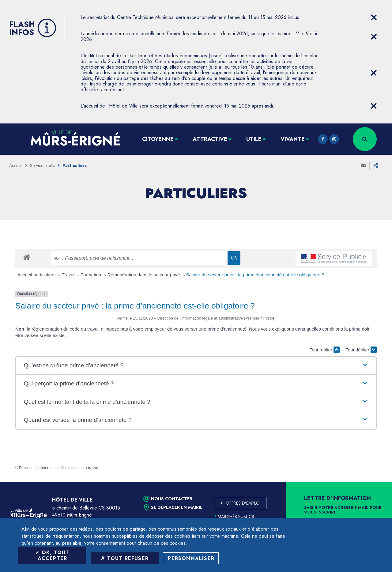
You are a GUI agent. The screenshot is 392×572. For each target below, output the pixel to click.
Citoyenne (158, 139)
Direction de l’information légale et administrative (58, 468)
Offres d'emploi (243, 503)
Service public (42, 165)
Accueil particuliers (37, 275)
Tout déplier (361, 350)
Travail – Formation (82, 275)
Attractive (210, 139)
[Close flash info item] (374, 17)
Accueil (16, 165)
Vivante (293, 139)
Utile (254, 139)
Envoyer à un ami (363, 165)
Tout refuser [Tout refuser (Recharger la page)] (125, 558)
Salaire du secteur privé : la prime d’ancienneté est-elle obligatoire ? (255, 275)
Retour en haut (374, 482)
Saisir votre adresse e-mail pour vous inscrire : (343, 510)
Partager (376, 165)
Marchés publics (234, 517)
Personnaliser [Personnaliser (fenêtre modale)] (191, 558)
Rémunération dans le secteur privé (144, 275)
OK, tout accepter (52, 555)
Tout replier (325, 350)
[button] (196, 366)
